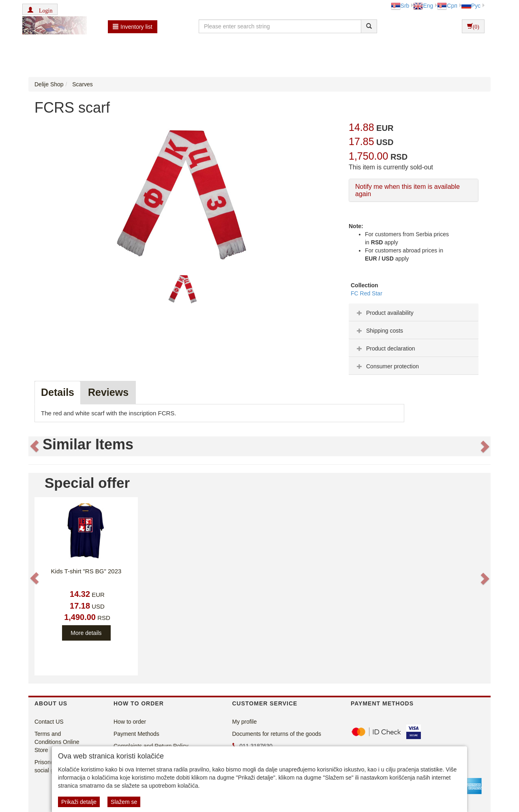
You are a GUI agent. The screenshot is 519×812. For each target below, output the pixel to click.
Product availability (384, 313)
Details (58, 392)
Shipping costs (379, 331)
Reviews (108, 392)
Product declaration (385, 348)
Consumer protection (387, 366)
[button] (40, 9)
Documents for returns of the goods (277, 734)
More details (86, 633)
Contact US (49, 722)
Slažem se (124, 802)
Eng (423, 6)
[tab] (414, 312)
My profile (245, 722)
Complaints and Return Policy (151, 746)
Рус (471, 6)
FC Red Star (367, 293)
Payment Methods (136, 734)
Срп (447, 6)
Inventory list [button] (133, 27)
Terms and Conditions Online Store (57, 742)
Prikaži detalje (79, 802)
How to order (130, 722)
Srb (400, 6)
